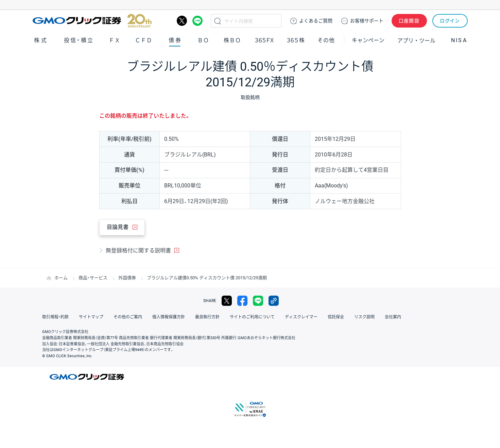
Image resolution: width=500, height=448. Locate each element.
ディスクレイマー (301, 317)
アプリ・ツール (416, 40)
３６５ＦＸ (264, 40)
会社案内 (393, 317)
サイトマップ (91, 317)
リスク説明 (364, 317)
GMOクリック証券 (92, 21)
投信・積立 (79, 40)
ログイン (450, 21)
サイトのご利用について (252, 317)
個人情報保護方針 (169, 317)
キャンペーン (368, 40)
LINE (197, 21)
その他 (326, 40)
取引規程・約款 (55, 317)
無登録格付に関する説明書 (138, 251)
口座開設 (409, 21)
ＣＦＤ (143, 40)
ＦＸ (115, 40)
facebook (242, 301)
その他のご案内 (128, 317)
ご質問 (316, 21)
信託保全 (336, 317)
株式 (41, 40)
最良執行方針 (207, 317)
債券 (176, 40)
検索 (218, 21)
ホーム (61, 278)
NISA (459, 40)
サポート (367, 21)
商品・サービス (93, 278)
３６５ (296, 40)
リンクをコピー (274, 301)
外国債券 (127, 278)
